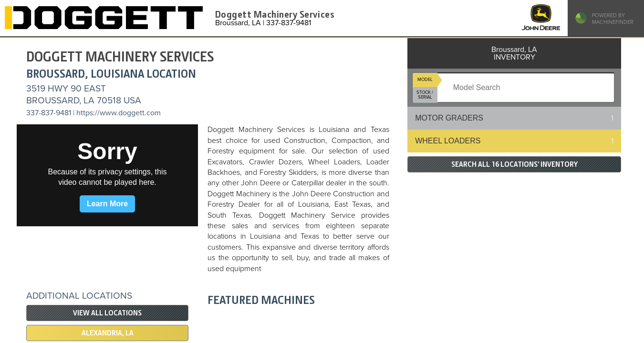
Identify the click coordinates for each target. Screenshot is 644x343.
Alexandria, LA (108, 333)
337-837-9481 (49, 113)
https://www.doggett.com (119, 113)
